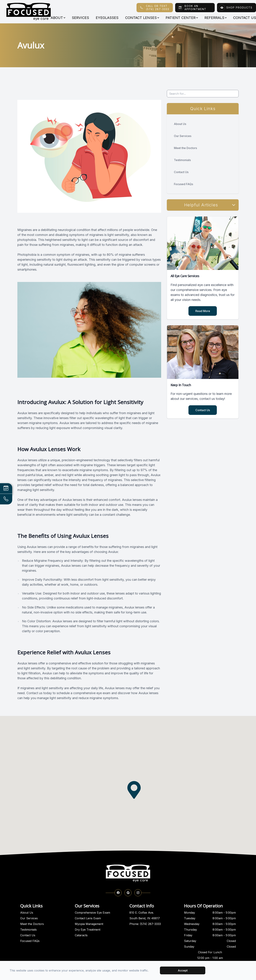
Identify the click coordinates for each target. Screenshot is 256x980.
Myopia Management (89, 924)
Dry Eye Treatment (88, 930)
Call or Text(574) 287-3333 (158, 8)
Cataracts (81, 935)
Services (80, 18)
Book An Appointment (195, 8)
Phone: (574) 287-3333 (145, 924)
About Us (180, 124)
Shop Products (239, 8)
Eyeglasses (107, 18)
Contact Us (181, 172)
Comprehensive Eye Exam (92, 913)
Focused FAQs (183, 184)
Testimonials (182, 160)
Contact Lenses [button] (142, 18)
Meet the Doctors (185, 148)
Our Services (183, 136)
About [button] (58, 18)
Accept (183, 970)
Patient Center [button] (182, 18)
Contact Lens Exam (88, 918)
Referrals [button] (215, 18)
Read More (203, 311)
